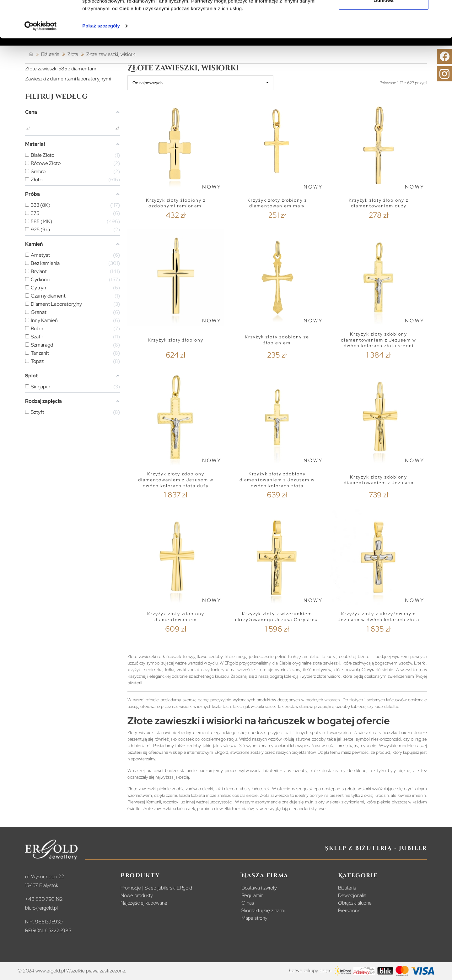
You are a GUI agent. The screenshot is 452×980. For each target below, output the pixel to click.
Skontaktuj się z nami (263, 910)
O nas (248, 903)
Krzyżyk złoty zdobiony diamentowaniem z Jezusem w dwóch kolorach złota (277, 480)
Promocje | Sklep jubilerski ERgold (156, 888)
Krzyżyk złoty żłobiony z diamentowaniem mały (277, 203)
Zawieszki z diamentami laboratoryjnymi (68, 79)
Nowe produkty (137, 895)
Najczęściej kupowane (144, 903)
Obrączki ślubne (355, 903)
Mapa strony (254, 918)
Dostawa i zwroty (259, 888)
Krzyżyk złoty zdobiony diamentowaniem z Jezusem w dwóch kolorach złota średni (379, 340)
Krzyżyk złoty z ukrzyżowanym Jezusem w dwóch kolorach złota (379, 617)
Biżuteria (347, 888)
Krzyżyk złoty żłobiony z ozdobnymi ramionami (176, 203)
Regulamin (252, 895)
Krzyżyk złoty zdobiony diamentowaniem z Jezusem (379, 480)
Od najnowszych (148, 83)
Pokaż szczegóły (101, 63)
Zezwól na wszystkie (384, 16)
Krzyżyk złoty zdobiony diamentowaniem (176, 617)
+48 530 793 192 (44, 899)
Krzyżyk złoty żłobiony (176, 340)
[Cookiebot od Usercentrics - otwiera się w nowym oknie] (41, 63)
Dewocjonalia (352, 895)
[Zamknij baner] (442, 10)
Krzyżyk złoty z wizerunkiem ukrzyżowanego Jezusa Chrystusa (277, 617)
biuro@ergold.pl (41, 908)
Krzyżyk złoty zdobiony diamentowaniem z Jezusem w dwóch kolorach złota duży (176, 480)
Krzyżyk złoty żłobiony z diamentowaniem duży (379, 203)
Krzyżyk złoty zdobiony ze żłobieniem (277, 340)
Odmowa (383, 37)
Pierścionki (349, 910)
